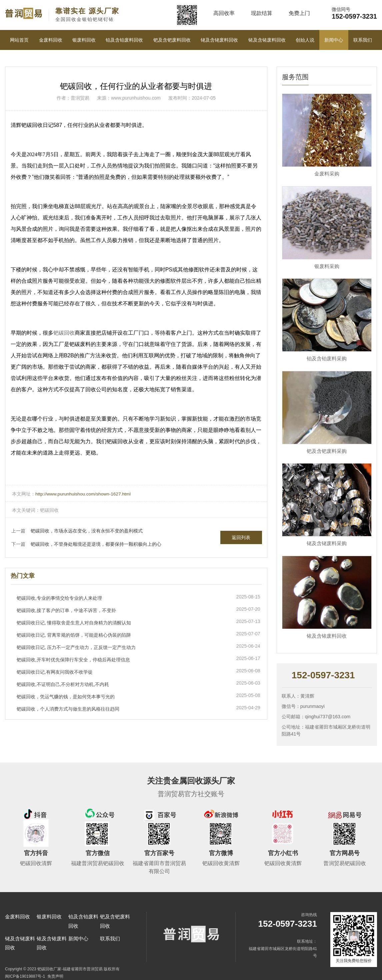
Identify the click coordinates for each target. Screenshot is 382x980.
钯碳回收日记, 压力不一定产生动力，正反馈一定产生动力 (76, 647)
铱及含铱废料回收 (267, 40)
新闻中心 (334, 40)
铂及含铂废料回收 (124, 40)
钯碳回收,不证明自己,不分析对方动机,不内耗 (63, 684)
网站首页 (19, 40)
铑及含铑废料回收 (219, 40)
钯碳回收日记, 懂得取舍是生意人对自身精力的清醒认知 (74, 622)
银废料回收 (84, 40)
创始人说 (305, 40)
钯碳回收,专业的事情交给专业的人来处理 (59, 598)
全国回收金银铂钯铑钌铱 (87, 14)
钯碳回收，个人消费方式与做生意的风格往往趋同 (68, 709)
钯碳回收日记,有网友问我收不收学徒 (55, 672)
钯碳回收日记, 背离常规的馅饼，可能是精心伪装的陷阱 (74, 635)
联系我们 (363, 40)
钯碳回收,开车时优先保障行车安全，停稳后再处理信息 (73, 659)
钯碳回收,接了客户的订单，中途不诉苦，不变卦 (66, 610)
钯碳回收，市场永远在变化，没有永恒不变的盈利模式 (87, 530)
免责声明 (55, 976)
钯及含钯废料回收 (172, 40)
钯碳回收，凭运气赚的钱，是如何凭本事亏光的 (66, 696)
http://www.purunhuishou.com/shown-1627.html (84, 494)
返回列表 (241, 537)
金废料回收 (51, 40)
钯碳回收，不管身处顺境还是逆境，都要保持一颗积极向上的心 (96, 544)
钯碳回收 (64, 333)
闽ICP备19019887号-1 (25, 976)
